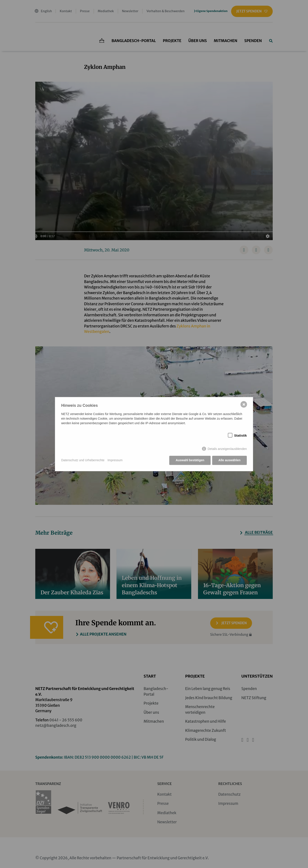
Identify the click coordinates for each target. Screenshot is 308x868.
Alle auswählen (229, 460)
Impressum (115, 460)
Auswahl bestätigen (190, 460)
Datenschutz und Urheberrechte (83, 460)
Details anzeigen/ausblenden (227, 449)
